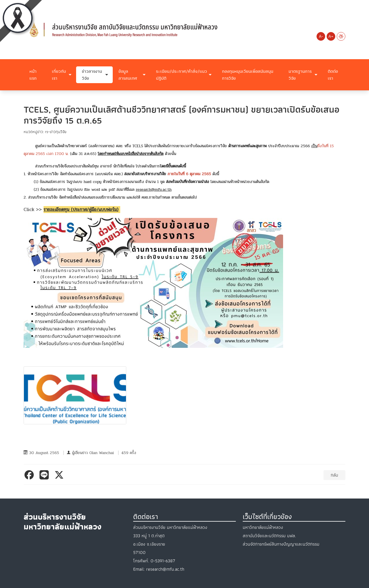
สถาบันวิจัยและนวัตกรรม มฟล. (269, 536)
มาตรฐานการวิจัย (300, 75)
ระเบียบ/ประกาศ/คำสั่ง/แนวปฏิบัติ (181, 75)
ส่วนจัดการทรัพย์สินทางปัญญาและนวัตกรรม (281, 544)
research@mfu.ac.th (154, 190)
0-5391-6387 (163, 561)
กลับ (334, 475)
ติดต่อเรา (333, 75)
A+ (331, 36)
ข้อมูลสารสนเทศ (128, 75)
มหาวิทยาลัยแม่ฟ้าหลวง (263, 527)
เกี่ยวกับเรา (59, 75)
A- (321, 36)
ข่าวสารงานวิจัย (92, 75)
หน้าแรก (33, 75)
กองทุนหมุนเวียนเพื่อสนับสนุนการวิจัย (248, 75)
